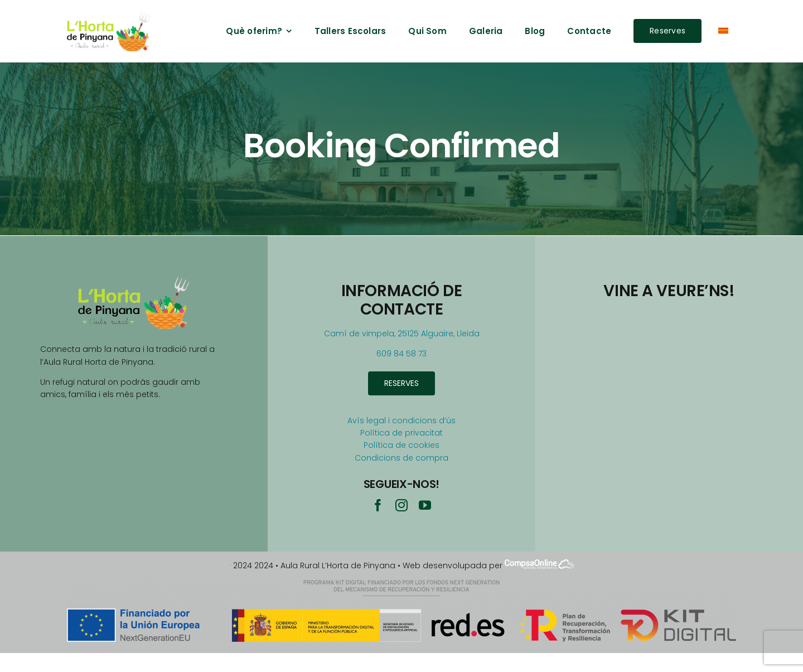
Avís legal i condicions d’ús (401, 420)
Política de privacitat (401, 433)
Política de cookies (401, 445)
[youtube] (425, 505)
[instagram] (401, 505)
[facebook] (378, 505)
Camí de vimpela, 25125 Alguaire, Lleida (402, 333)
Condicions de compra (401, 458)
